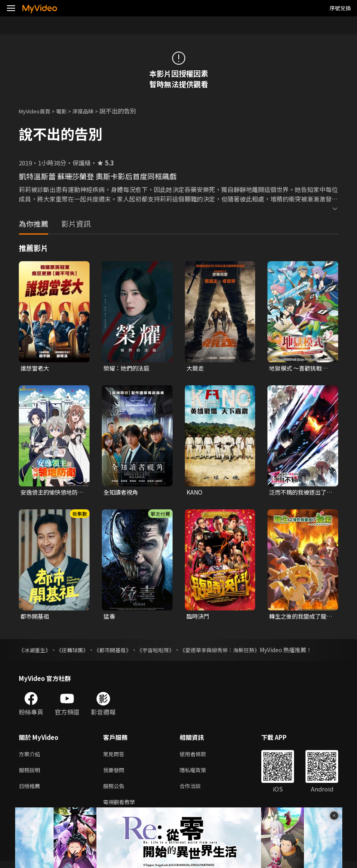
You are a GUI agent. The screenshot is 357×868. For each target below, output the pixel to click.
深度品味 (92, 111)
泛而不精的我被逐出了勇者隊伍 (300, 493)
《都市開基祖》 (119, 652)
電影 (68, 111)
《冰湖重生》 (36, 652)
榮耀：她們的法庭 (128, 368)
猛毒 (110, 618)
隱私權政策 (200, 774)
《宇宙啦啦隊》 (165, 652)
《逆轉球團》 (76, 652)
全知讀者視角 (122, 493)
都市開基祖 (36, 618)
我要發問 (115, 774)
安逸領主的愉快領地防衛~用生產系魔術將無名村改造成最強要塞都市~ (51, 493)
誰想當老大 (36, 368)
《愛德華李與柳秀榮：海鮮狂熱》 (234, 652)
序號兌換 (340, 8)
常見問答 (115, 756)
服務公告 (115, 791)
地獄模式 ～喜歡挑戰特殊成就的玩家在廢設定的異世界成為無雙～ (300, 368)
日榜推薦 (31, 791)
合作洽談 (197, 791)
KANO (195, 493)
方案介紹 (31, 756)
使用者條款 (200, 756)
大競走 (196, 368)
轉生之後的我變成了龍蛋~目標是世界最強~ (300, 618)
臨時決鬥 (199, 618)
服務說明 (31, 774)
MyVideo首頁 (37, 111)
